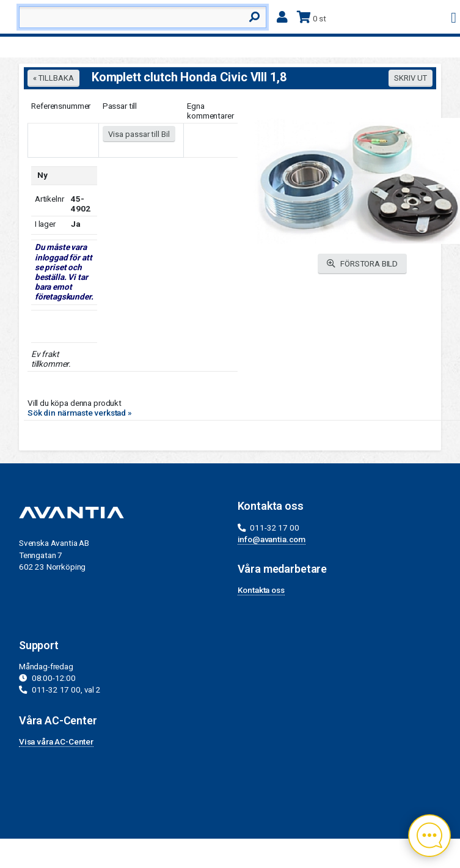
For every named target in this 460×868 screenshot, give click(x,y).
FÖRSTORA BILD (362, 264)
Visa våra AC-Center (56, 741)
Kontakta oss (261, 590)
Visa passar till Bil (139, 134)
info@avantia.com (272, 539)
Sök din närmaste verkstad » (80, 413)
